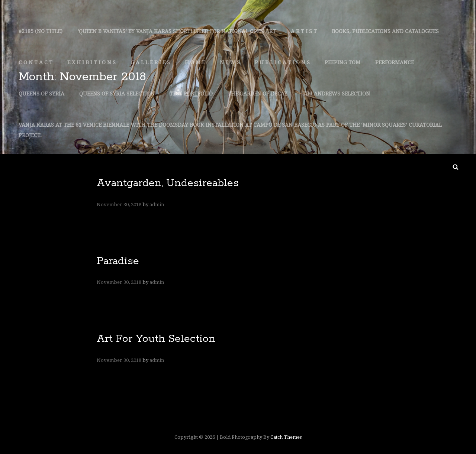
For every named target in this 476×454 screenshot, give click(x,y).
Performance (395, 62)
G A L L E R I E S (150, 62)
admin (157, 205)
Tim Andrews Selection (336, 94)
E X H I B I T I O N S (91, 62)
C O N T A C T (36, 62)
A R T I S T (304, 31)
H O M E (195, 62)
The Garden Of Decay (258, 94)
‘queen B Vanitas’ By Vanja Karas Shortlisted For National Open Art (177, 31)
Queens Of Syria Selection (117, 94)
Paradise (118, 261)
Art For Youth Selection (156, 339)
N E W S (230, 62)
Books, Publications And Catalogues (385, 31)
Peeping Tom (342, 62)
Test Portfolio (191, 94)
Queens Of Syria (41, 94)
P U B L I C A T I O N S (282, 62)
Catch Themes (286, 437)
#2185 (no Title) (41, 31)
